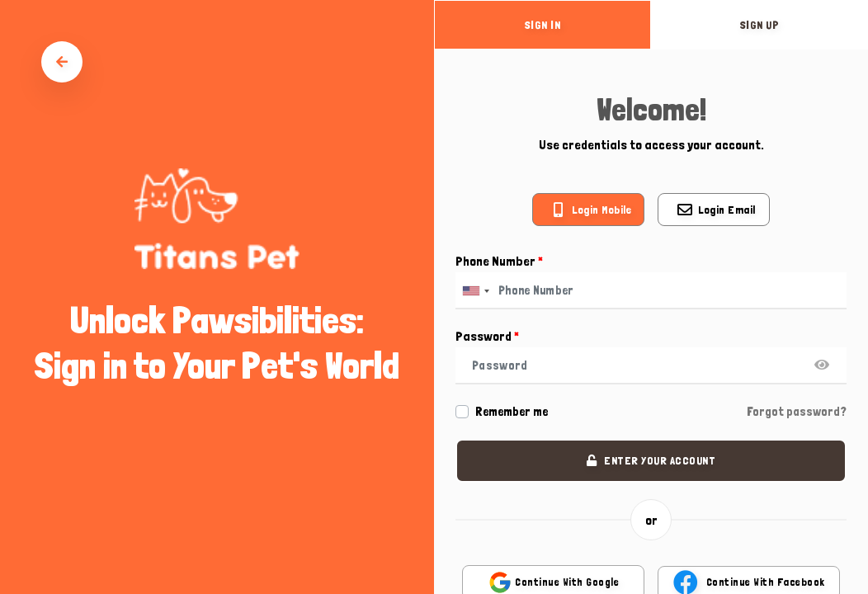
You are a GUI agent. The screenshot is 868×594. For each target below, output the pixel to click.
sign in (543, 25)
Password (487, 336)
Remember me (512, 412)
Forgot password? (797, 412)
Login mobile (601, 210)
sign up (760, 25)
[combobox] (475, 291)
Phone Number (499, 261)
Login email (727, 210)
